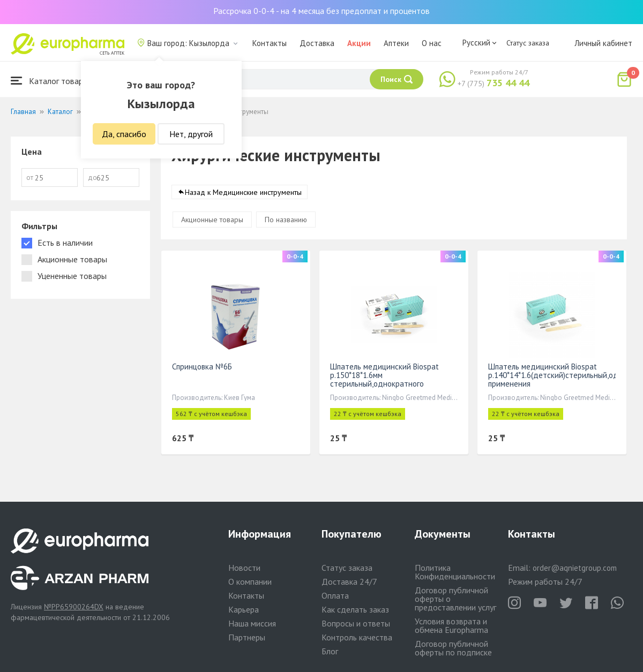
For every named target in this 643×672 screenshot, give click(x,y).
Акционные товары (212, 220)
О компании (250, 582)
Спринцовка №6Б (202, 367)
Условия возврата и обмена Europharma (451, 625)
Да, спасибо (124, 134)
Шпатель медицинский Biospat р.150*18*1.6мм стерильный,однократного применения (384, 379)
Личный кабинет (603, 43)
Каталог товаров (51, 81)
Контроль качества (357, 637)
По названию (286, 220)
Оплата (335, 595)
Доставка (317, 43)
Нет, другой (191, 134)
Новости (244, 568)
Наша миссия (252, 623)
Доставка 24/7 (349, 582)
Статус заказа (528, 43)
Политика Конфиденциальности (455, 572)
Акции (359, 43)
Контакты (270, 43)
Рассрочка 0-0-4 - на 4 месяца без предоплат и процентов (322, 11)
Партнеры (247, 637)
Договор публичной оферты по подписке (453, 648)
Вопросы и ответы (356, 623)
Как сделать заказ (355, 609)
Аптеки (396, 43)
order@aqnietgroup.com (575, 568)
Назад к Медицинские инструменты (243, 192)
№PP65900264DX (74, 607)
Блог (330, 651)
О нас (432, 43)
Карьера (244, 609)
